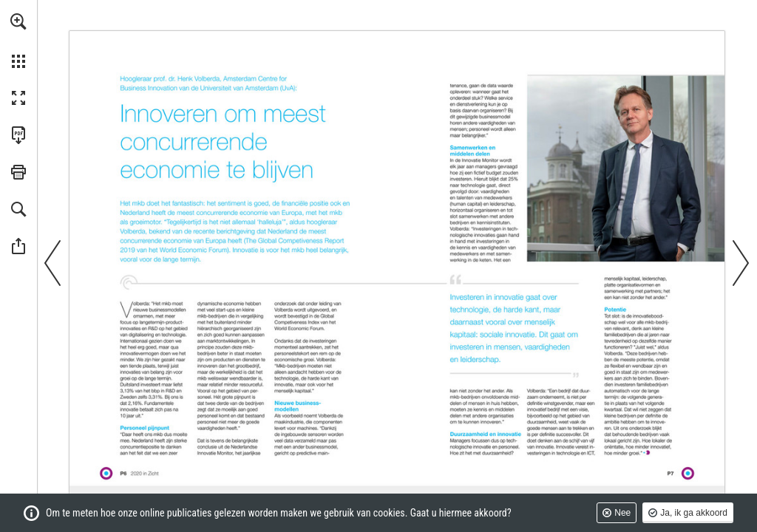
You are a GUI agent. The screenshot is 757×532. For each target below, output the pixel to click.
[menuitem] (18, 41)
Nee (622, 513)
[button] (18, 21)
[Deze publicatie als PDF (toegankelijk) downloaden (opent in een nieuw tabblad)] (18, 135)
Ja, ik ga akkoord (694, 513)
